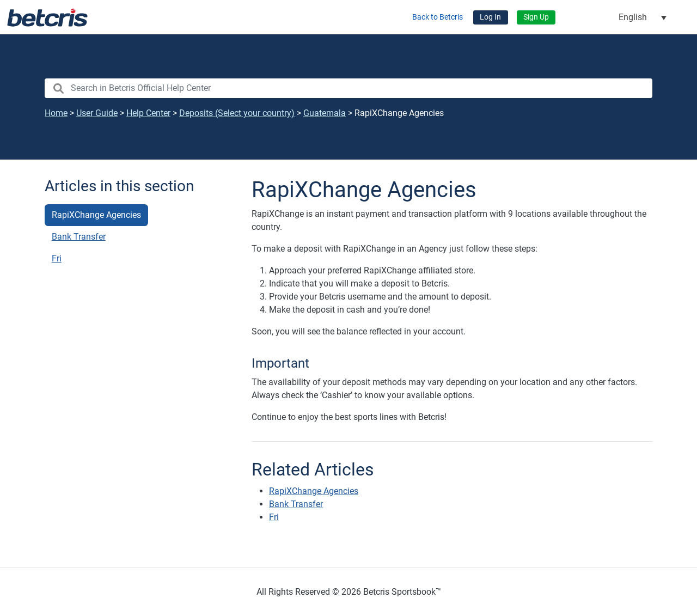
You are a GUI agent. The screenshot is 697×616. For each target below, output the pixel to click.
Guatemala (325, 113)
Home (56, 113)
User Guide (97, 113)
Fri (57, 258)
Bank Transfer (79, 237)
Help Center (148, 113)
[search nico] (348, 88)
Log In (490, 17)
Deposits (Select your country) (237, 113)
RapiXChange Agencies (96, 215)
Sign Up (536, 17)
